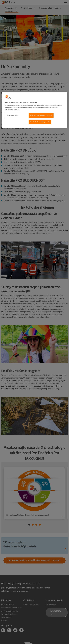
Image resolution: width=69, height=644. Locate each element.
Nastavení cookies (13, 115)
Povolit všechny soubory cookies (40, 122)
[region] (35, 110)
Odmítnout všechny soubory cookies (41, 115)
